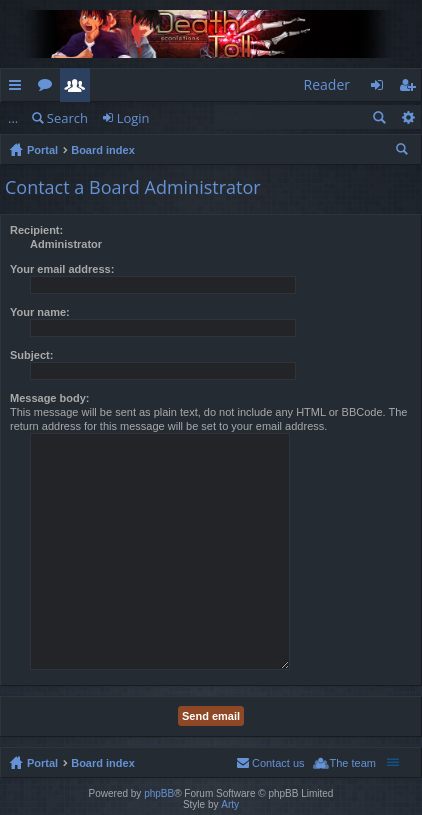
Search (67, 118)
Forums (49, 88)
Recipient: (36, 230)
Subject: (31, 355)
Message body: (49, 398)
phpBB (159, 793)
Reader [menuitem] (327, 84)
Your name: (40, 312)
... (13, 118)
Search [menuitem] (404, 152)
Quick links (19, 88)
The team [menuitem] (353, 763)
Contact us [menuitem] (278, 763)
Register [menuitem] (411, 88)
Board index (103, 150)
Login (133, 118)
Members (79, 88)
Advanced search (407, 117)
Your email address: (62, 269)
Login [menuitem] (382, 88)
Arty (230, 804)
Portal (42, 150)
